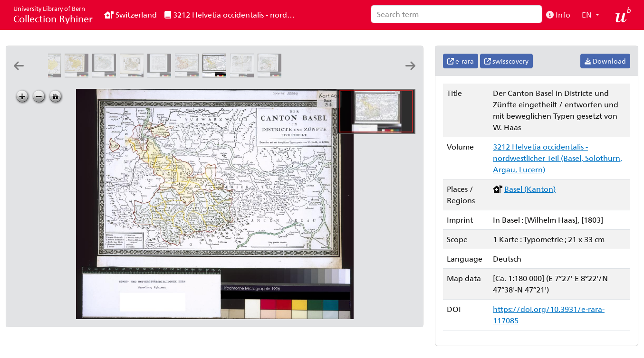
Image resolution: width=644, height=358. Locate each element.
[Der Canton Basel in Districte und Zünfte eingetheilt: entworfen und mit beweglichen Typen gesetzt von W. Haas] (216, 74)
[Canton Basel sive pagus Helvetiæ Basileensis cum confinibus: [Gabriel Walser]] (78, 74)
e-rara (461, 61)
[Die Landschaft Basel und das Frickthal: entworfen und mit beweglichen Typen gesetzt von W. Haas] (189, 74)
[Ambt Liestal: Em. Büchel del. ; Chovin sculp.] (299, 74)
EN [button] (588, 14)
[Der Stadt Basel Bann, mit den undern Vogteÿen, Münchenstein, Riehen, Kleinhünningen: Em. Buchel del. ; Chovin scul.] (271, 74)
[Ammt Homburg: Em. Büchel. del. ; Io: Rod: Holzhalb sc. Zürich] (354, 74)
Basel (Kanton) (530, 189)
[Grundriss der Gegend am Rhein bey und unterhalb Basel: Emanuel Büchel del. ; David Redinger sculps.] (244, 74)
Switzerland (130, 14)
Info (558, 14)
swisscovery (506, 61)
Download (605, 61)
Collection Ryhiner (53, 14)
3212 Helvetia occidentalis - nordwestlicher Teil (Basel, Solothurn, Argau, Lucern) (234, 14)
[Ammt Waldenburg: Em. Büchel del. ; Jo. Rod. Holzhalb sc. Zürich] (327, 74)
